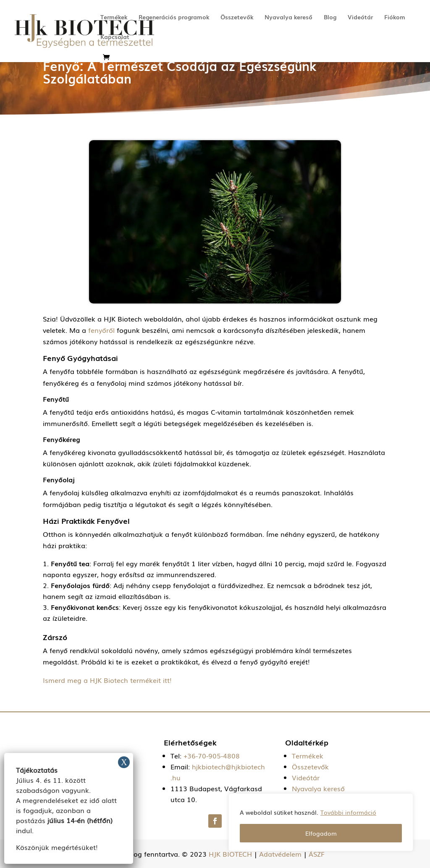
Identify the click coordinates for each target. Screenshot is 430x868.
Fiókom (395, 17)
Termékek (114, 17)
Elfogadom (321, 833)
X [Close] (124, 762)
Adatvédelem (280, 854)
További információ (348, 812)
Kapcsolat (115, 37)
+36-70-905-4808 (212, 756)
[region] (321, 822)
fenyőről (100, 330)
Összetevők (237, 17)
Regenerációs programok (174, 17)
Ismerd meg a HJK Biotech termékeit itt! (107, 680)
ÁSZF (317, 854)
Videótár (360, 17)
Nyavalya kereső (288, 17)
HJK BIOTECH (230, 854)
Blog (330, 17)
